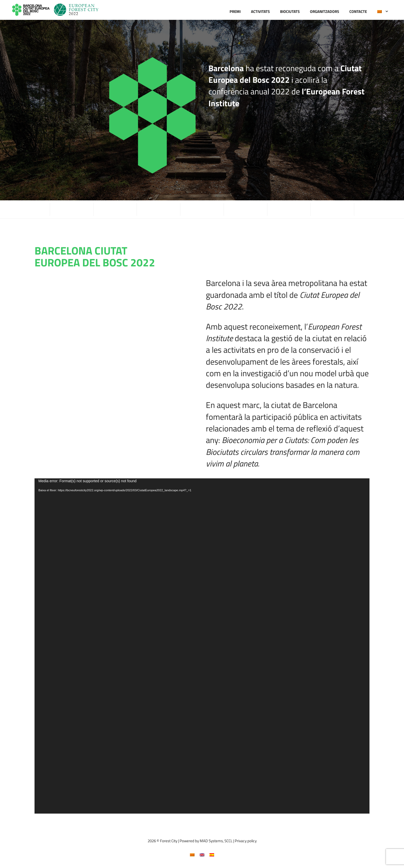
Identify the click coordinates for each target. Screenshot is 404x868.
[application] (202, 646)
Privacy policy (246, 841)
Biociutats (290, 11)
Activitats (260, 11)
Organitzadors (325, 11)
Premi (235, 11)
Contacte (358, 11)
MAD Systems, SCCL (216, 841)
